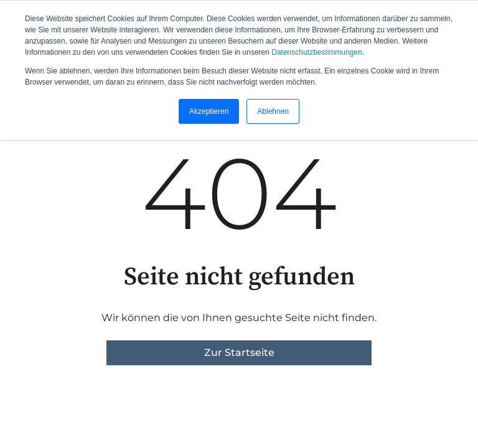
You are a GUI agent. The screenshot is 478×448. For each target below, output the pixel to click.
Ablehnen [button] (273, 111)
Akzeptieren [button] (209, 111)
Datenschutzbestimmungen (316, 52)
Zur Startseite (239, 352)
